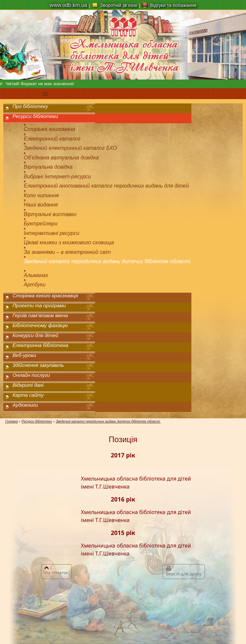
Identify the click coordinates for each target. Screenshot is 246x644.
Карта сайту (28, 395)
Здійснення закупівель (38, 365)
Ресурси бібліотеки (35, 116)
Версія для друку (184, 571)
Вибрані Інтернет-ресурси (57, 176)
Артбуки (35, 285)
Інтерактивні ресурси (52, 233)
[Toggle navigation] (45, 94)
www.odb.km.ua (68, 5)
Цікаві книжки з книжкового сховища (69, 242)
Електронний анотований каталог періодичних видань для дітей (106, 186)
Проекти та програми (39, 305)
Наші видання (41, 205)
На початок (56, 571)
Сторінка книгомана (49, 129)
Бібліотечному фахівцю (40, 325)
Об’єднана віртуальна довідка (61, 158)
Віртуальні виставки (50, 214)
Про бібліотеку (30, 106)
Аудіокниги (25, 405)
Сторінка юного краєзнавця (45, 295)
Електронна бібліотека (40, 345)
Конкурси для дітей (35, 335)
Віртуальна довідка (48, 167)
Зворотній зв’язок (119, 5)
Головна (12, 421)
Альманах (36, 275)
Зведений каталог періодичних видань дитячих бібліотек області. (108, 261)
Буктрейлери (41, 224)
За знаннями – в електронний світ (67, 252)
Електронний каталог (52, 139)
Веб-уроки (24, 355)
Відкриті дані (28, 385)
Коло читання (41, 195)
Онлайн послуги (31, 375)
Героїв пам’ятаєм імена (40, 315)
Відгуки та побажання (173, 5)
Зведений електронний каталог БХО (70, 148)
